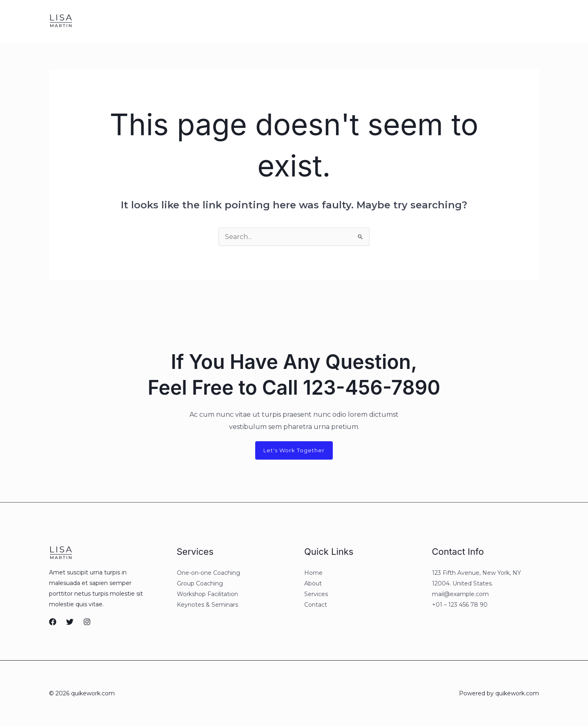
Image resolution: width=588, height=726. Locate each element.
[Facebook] (418, 22)
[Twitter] (435, 22)
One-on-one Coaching (208, 573)
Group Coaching (200, 583)
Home (94, 21)
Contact (188, 21)
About (122, 21)
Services (154, 21)
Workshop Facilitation (207, 594)
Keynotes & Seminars (207, 605)
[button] (502, 21)
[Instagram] (452, 22)
